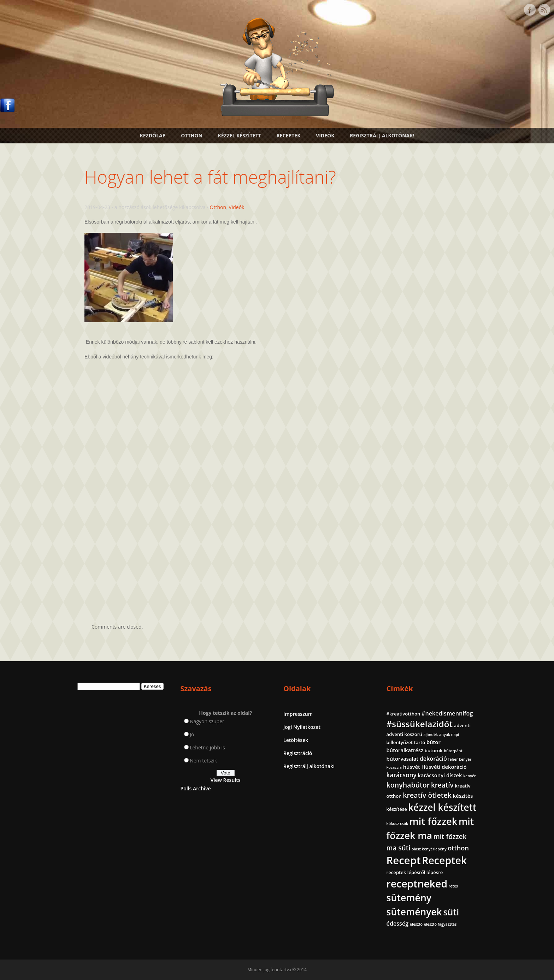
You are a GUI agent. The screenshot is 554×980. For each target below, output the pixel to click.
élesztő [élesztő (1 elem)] (416, 924)
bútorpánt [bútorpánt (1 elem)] (453, 751)
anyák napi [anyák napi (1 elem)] (449, 735)
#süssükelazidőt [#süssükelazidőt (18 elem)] (420, 724)
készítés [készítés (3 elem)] (463, 796)
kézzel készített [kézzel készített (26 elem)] (442, 807)
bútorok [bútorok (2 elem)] (434, 750)
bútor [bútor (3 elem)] (434, 742)
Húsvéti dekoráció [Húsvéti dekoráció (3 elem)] (444, 767)
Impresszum (298, 714)
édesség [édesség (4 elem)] (398, 923)
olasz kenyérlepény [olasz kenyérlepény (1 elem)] (429, 849)
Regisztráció (298, 753)
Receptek (289, 135)
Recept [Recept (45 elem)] (404, 860)
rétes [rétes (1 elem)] (453, 886)
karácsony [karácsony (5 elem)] (402, 775)
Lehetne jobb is (207, 747)
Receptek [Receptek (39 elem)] (444, 860)
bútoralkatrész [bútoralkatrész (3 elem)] (405, 750)
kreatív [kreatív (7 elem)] (442, 785)
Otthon (192, 135)
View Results (226, 780)
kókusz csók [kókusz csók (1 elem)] (397, 824)
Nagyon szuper (207, 721)
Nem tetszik (203, 761)
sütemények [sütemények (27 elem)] (414, 912)
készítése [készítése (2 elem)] (397, 809)
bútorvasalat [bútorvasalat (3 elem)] (403, 759)
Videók (325, 135)
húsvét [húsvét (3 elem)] (412, 767)
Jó (192, 734)
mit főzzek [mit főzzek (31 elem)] (433, 821)
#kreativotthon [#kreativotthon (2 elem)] (403, 714)
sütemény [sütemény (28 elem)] (409, 898)
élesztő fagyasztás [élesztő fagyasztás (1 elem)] (440, 924)
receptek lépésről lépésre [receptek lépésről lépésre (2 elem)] (415, 872)
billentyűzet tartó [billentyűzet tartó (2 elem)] (406, 742)
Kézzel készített (239, 135)
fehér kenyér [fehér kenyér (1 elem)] (460, 759)
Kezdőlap (152, 135)
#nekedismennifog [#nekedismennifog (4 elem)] (447, 713)
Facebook (530, 10)
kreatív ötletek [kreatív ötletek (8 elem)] (427, 795)
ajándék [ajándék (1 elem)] (431, 735)
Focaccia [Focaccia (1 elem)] (394, 767)
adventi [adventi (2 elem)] (462, 725)
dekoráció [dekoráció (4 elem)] (433, 759)
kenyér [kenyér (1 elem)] (469, 776)
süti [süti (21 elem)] (451, 912)
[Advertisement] (277, 545)
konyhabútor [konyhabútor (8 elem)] (408, 785)
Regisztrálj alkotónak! (382, 135)
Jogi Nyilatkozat (302, 727)
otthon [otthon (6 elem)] (458, 848)
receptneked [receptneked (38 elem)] (417, 884)
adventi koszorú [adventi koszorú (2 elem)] (404, 734)
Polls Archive (196, 788)
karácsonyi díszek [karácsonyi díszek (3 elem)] (440, 775)
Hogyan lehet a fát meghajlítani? (210, 177)
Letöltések (296, 740)
